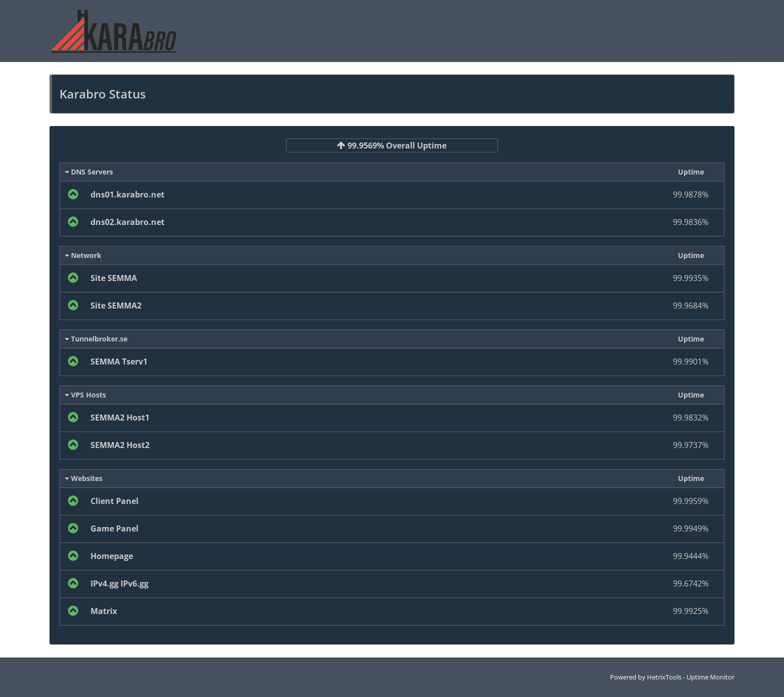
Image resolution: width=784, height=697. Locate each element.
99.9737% (691, 445)
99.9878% (691, 194)
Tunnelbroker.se (96, 339)
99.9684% (691, 305)
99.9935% (691, 278)
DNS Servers (89, 172)
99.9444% (691, 556)
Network (83, 255)
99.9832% (691, 417)
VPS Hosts (85, 395)
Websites (84, 478)
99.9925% (691, 611)
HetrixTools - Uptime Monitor (691, 677)
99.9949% (691, 528)
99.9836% (691, 222)
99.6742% (691, 583)
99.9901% (691, 361)
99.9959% (691, 501)
